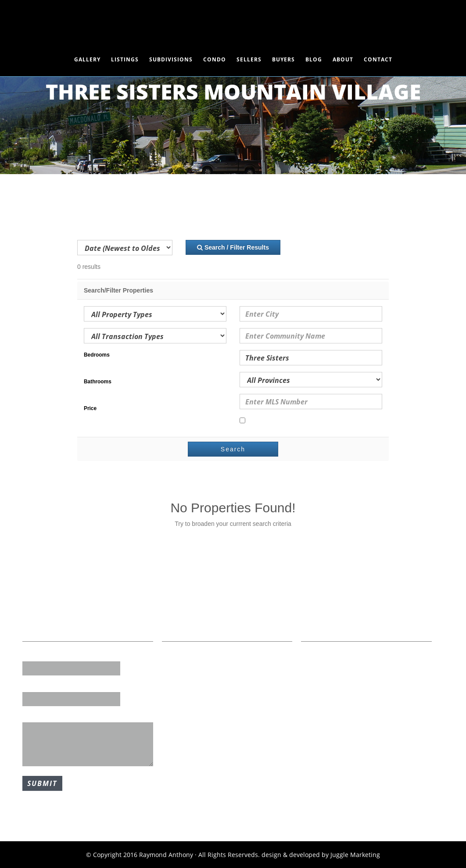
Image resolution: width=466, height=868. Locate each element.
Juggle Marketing (355, 855)
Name (31, 655)
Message (36, 716)
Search (233, 449)
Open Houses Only (271, 421)
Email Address (44, 686)
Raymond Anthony (233, 24)
